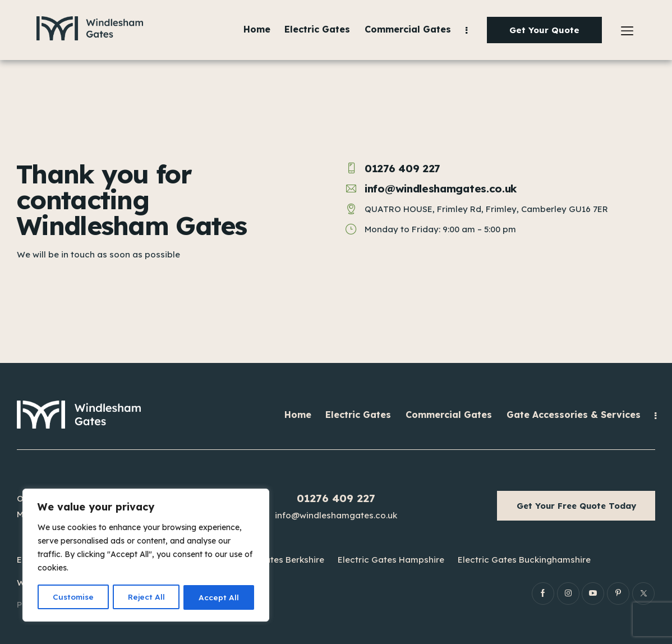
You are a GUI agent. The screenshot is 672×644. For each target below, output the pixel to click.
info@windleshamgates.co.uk (336, 515)
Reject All (147, 597)
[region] (146, 556)
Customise (73, 597)
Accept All (219, 597)
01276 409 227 (336, 498)
